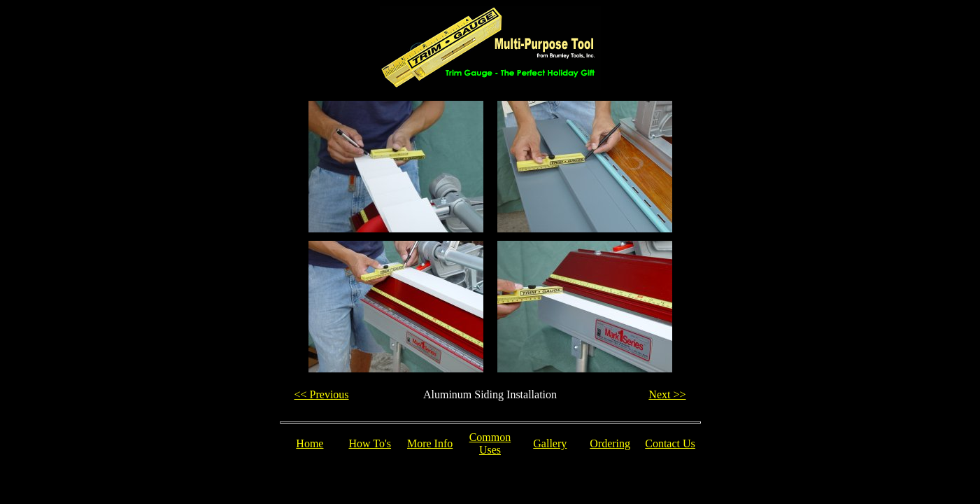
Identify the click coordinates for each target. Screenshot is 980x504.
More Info (430, 443)
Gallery (550, 443)
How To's (370, 443)
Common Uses (490, 443)
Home (310, 443)
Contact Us (670, 443)
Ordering (610, 443)
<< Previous (322, 394)
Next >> (667, 394)
